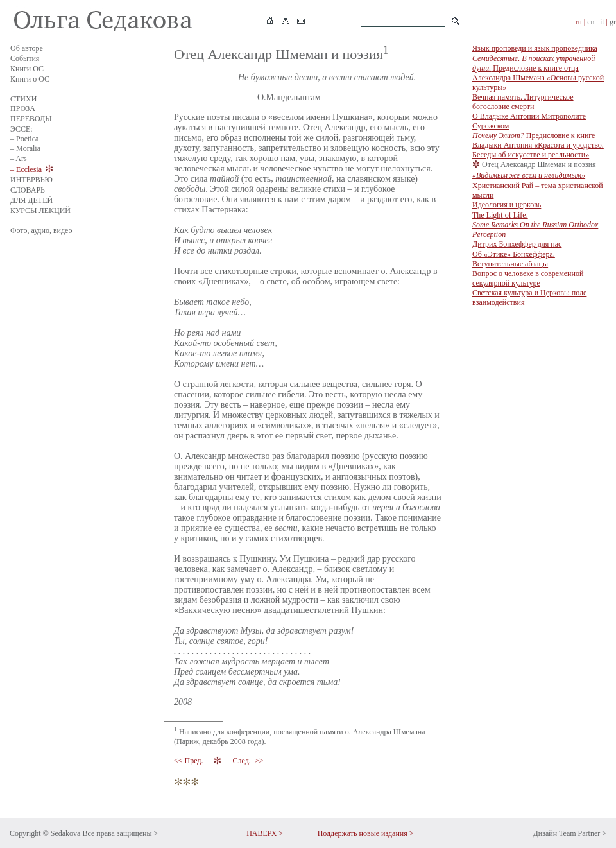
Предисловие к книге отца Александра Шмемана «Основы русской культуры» (538, 73)
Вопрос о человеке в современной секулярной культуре (528, 278)
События (25, 58)
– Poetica (24, 139)
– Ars (19, 159)
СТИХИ (23, 99)
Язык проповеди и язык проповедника (535, 48)
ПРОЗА (23, 108)
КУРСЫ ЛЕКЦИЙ (40, 211)
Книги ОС (27, 69)
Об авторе (27, 48)
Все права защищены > (120, 833)
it (602, 22)
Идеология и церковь (507, 205)
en (591, 22)
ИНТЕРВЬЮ (31, 180)
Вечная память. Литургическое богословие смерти (523, 102)
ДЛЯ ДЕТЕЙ (31, 200)
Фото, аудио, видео (41, 230)
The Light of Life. (535, 225)
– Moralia (25, 148)
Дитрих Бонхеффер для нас (517, 244)
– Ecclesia (26, 169)
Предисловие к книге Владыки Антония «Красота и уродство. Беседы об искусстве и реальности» (538, 145)
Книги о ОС (30, 79)
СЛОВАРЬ (28, 190)
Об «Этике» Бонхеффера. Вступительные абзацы (514, 259)
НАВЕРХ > (265, 833)
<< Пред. (189, 761)
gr (613, 22)
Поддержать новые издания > (366, 833)
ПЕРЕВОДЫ (31, 119)
